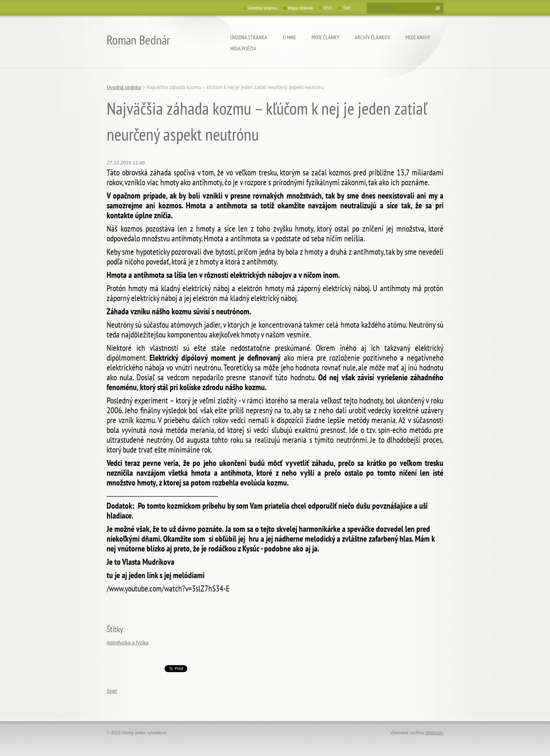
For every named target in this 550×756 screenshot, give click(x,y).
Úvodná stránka (249, 37)
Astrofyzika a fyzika (128, 643)
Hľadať (437, 8)
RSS (328, 8)
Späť (112, 691)
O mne (289, 37)
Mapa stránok (300, 8)
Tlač (347, 8)
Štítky (115, 629)
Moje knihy (418, 37)
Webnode (434, 733)
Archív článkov (372, 37)
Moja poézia (243, 48)
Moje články (325, 37)
